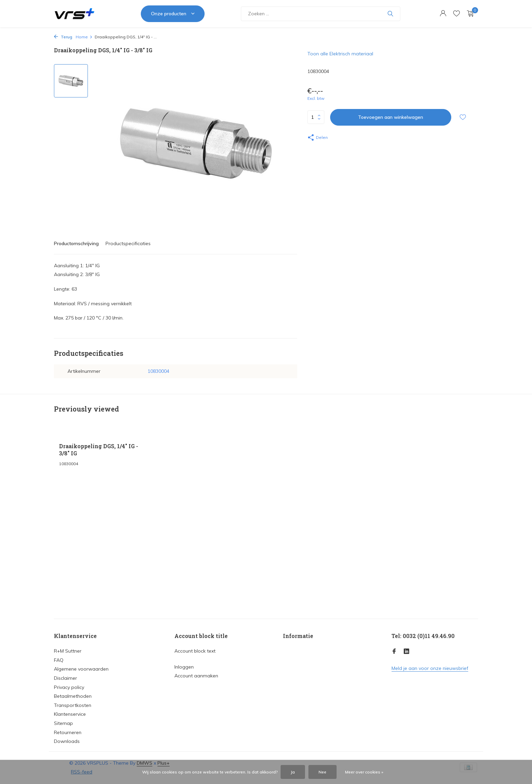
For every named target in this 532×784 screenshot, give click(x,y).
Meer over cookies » (364, 772)
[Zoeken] (321, 14)
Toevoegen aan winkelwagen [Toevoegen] (391, 117)
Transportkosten (73, 705)
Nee (322, 772)
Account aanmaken (196, 676)
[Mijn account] (443, 14)
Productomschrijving (76, 243)
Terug (63, 37)
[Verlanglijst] (457, 14)
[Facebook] (394, 652)
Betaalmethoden (73, 696)
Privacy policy (69, 687)
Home (84, 37)
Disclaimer (65, 678)
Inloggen (184, 667)
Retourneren (68, 732)
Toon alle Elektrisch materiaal (340, 54)
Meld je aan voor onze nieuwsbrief (430, 668)
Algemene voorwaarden (81, 669)
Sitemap (63, 723)
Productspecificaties (128, 243)
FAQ (59, 660)
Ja (293, 772)
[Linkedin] (406, 652)
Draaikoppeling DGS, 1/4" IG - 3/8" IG (99, 450)
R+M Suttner (68, 651)
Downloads (67, 741)
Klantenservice (70, 714)
